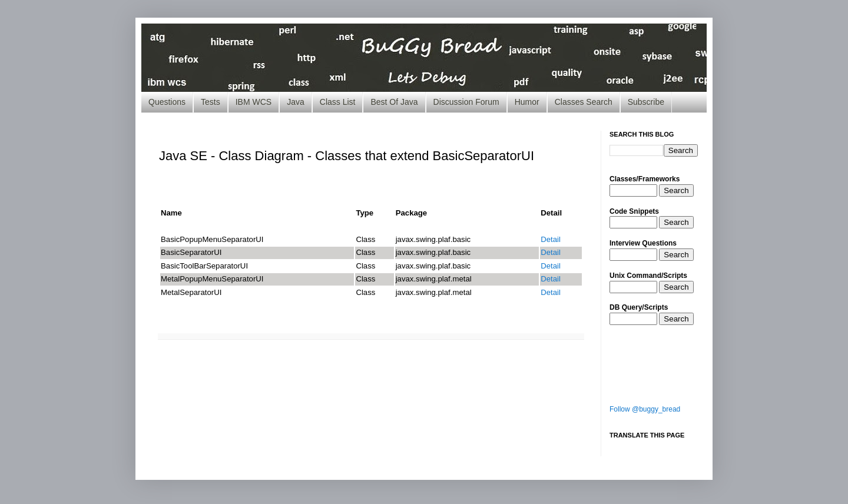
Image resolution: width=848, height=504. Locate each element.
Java (296, 102)
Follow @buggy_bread (645, 409)
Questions (167, 102)
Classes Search (584, 102)
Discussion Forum (466, 102)
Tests (211, 102)
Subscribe (646, 102)
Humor (527, 102)
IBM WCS (254, 102)
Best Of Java (394, 102)
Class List (338, 102)
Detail (551, 239)
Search (676, 190)
